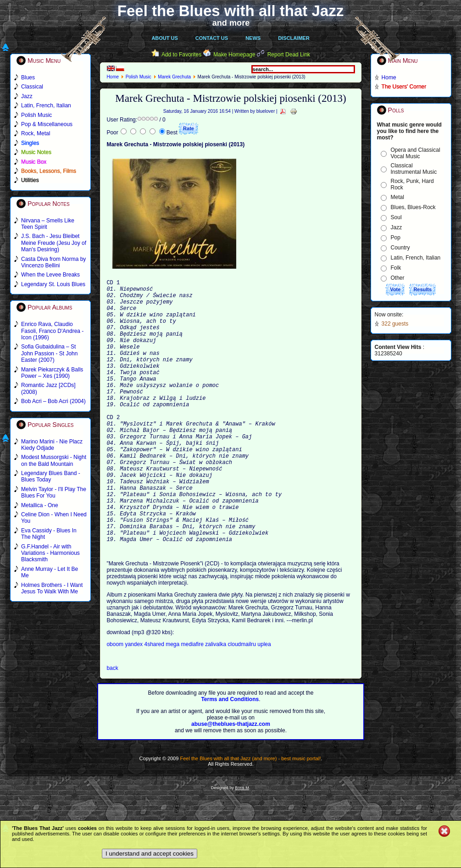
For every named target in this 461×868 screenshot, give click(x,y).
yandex (134, 701)
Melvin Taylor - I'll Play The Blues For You (54, 492)
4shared (155, 701)
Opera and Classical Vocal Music (416, 153)
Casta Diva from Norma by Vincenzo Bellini (53, 262)
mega (173, 701)
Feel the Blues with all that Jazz (230, 11)
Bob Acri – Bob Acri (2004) (53, 401)
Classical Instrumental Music (414, 169)
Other (398, 278)
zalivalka (216, 701)
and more (231, 23)
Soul (396, 217)
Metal (397, 197)
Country (400, 248)
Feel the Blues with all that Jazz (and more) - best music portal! (250, 815)
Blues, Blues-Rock (413, 207)
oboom (116, 701)
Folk (396, 268)
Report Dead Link (289, 55)
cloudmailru (243, 701)
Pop (396, 238)
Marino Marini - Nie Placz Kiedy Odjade (52, 445)
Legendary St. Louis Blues (53, 284)
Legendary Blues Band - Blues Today (51, 476)
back (112, 724)
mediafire (192, 701)
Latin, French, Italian (416, 258)
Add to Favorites (181, 55)
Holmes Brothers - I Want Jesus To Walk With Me (52, 588)
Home (113, 77)
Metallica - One (40, 505)
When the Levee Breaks (50, 275)
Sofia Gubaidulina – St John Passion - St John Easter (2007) (49, 353)
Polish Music (139, 77)
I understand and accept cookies (150, 854)
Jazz (397, 227)
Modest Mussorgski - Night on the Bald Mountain (54, 460)
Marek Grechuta (174, 77)
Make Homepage (234, 55)
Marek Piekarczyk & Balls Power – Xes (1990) (52, 373)
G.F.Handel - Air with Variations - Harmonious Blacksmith (50, 553)
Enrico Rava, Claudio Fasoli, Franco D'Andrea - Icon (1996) (52, 331)
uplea (264, 701)
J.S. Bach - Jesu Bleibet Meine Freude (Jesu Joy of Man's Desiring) (54, 243)
